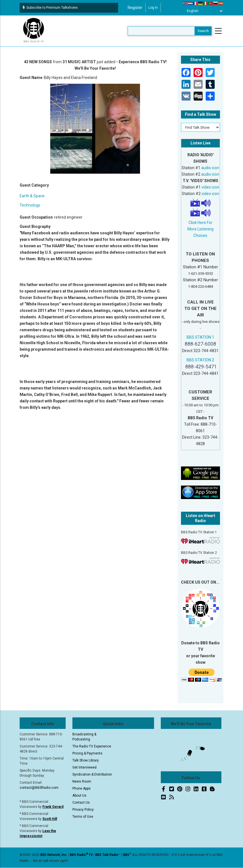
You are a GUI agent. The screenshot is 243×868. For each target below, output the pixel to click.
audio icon (210, 168)
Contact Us (81, 803)
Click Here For (200, 223)
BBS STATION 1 (200, 337)
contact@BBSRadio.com (39, 788)
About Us (79, 796)
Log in (153, 8)
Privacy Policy (83, 810)
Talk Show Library (86, 760)
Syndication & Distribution (92, 774)
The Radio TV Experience (92, 746)
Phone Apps (82, 788)
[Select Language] (203, 11)
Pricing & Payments (87, 753)
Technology (30, 205)
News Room (82, 781)
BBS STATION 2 (200, 360)
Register (135, 8)
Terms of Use (83, 817)
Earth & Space (32, 196)
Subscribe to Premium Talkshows (50, 8)
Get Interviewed (84, 767)
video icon (210, 187)
